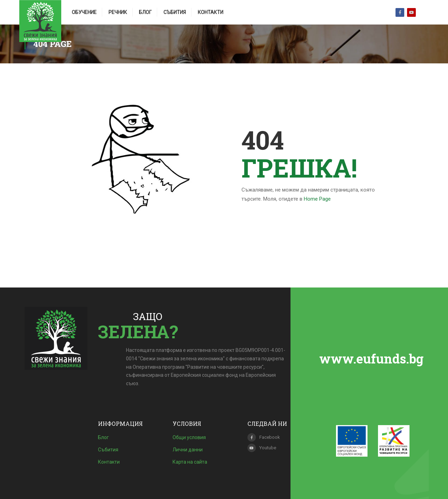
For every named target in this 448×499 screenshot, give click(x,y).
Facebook (400, 12)
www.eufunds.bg (371, 359)
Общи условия (189, 437)
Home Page (317, 199)
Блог (145, 12)
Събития (175, 12)
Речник (118, 12)
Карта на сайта (190, 462)
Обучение (84, 12)
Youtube (411, 12)
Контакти (211, 12)
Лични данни (188, 450)
